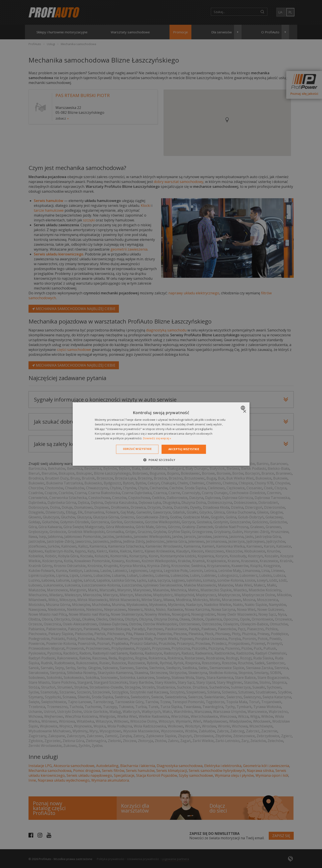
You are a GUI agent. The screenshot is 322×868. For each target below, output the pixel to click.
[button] (161, 460)
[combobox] (243, 408)
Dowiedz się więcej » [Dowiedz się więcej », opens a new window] (157, 438)
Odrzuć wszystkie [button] (137, 449)
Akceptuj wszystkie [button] (184, 449)
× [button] (245, 412)
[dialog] (161, 434)
